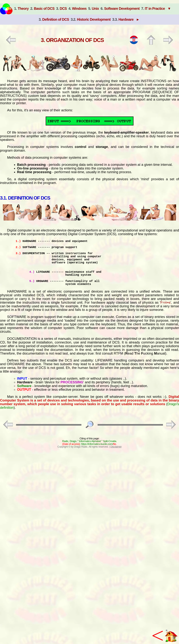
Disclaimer (116, 447)
